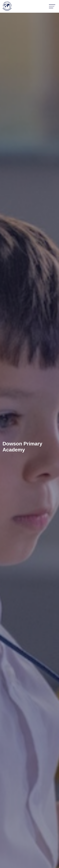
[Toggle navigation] (52, 6)
